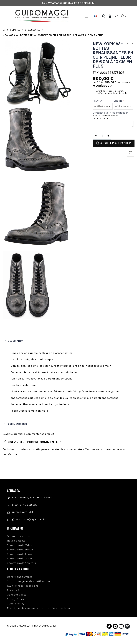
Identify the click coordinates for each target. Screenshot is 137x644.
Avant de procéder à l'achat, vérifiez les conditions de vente (112, 92)
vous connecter (106, 449)
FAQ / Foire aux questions (23, 586)
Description (16, 341)
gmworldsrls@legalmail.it (29, 519)
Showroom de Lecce (19, 558)
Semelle (119, 101)
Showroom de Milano (20, 545)
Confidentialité (17, 595)
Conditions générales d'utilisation (28, 581)
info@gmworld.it (23, 512)
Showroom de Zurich (20, 550)
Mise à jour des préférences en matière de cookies (38, 608)
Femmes (15, 30)
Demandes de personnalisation (111, 113)
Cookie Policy (16, 604)
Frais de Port (15, 590)
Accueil (4, 30)
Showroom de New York (22, 563)
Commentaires (17, 424)
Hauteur (98, 101)
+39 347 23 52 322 (75, 3)
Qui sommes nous (18, 536)
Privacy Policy (15, 599)
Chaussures (33, 30)
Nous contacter (17, 541)
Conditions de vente (20, 577)
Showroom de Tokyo (19, 554)
